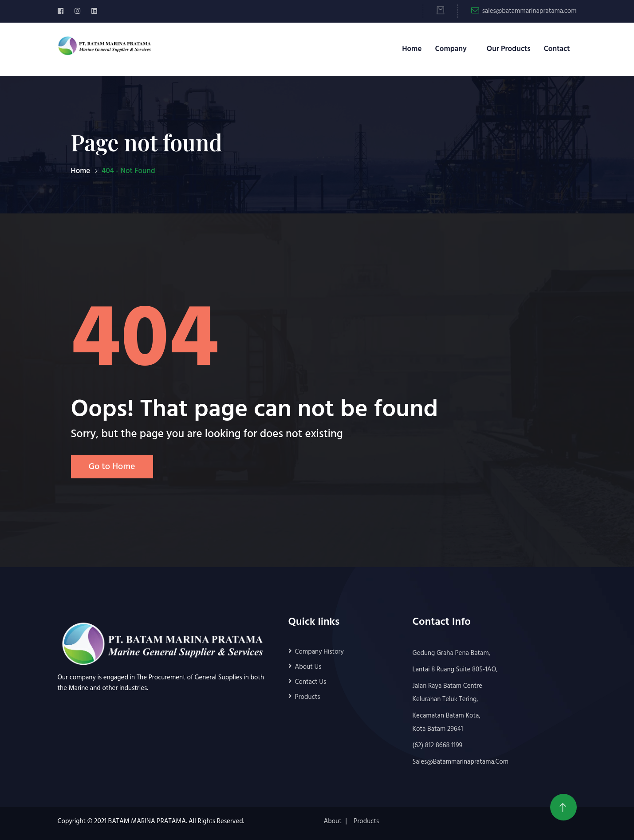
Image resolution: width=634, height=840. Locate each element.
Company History (319, 652)
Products (308, 697)
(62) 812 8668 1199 (438, 745)
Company (451, 49)
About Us (308, 667)
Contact (557, 49)
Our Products (509, 49)
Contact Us (311, 682)
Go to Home (112, 467)
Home (412, 49)
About (333, 821)
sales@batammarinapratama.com (530, 11)
